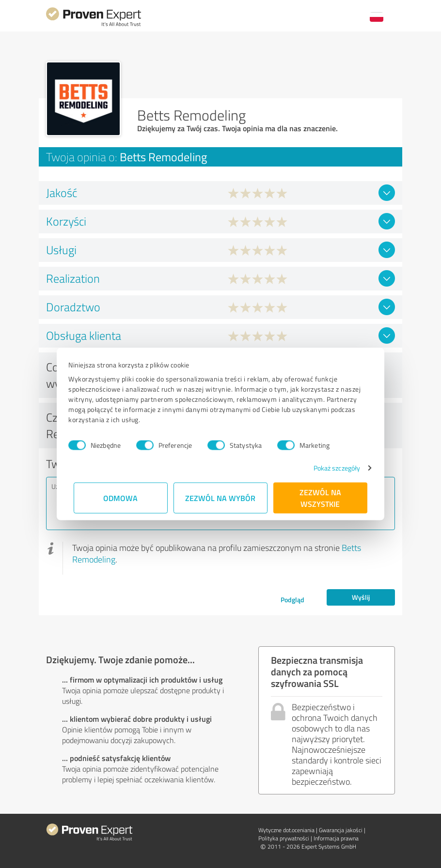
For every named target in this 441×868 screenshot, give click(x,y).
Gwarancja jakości (341, 830)
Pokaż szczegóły (332, 468)
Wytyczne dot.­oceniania (286, 830)
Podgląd (292, 600)
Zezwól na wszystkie (320, 498)
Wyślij (361, 597)
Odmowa (121, 498)
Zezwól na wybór (221, 498)
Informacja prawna (336, 838)
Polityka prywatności (284, 838)
